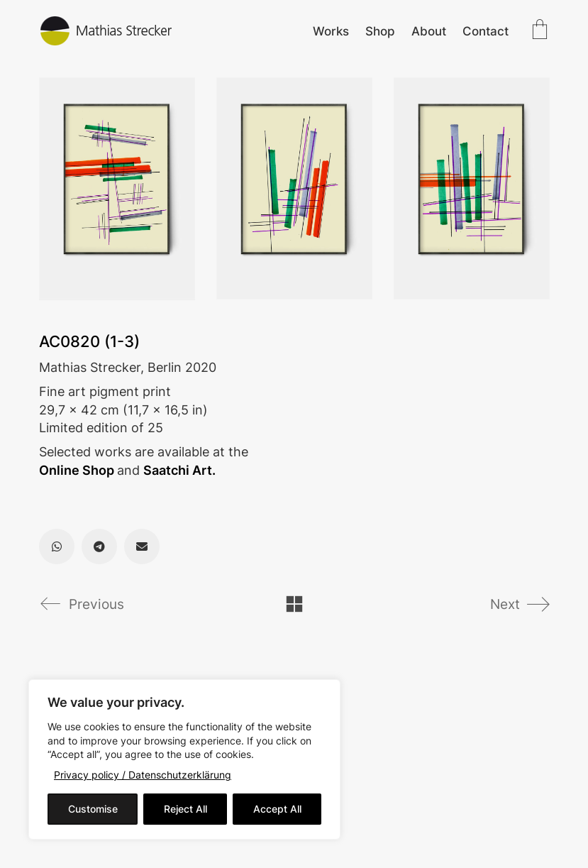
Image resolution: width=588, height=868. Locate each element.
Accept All (277, 809)
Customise (93, 809)
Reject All (185, 809)
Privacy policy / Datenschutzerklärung (143, 775)
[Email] (142, 546)
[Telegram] (99, 546)
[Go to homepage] (106, 31)
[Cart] (540, 31)
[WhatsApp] (57, 546)
